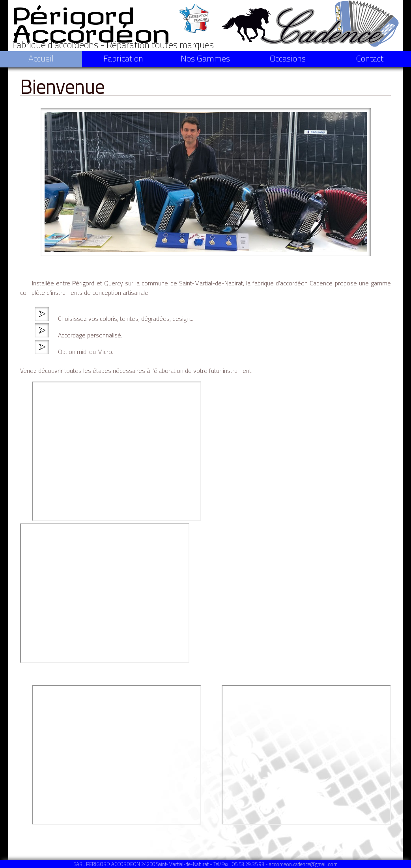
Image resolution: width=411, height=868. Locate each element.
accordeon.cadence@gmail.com (303, 864)
